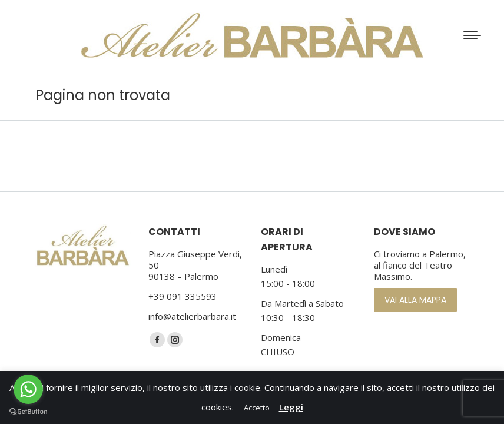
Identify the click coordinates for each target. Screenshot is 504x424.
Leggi (291, 407)
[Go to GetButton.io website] (28, 412)
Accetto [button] (257, 408)
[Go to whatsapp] (28, 389)
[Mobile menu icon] (472, 35)
